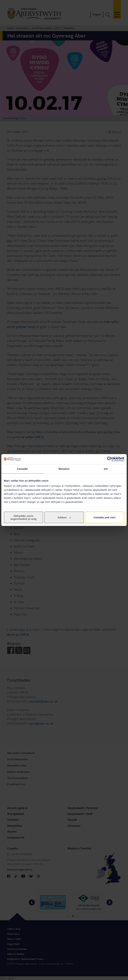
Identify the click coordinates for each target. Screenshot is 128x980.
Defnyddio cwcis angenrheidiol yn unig (23, 517)
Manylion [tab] (64, 469)
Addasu (64, 517)
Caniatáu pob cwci (104, 517)
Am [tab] (106, 469)
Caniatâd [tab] (22, 469)
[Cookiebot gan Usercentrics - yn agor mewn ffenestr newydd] (110, 459)
